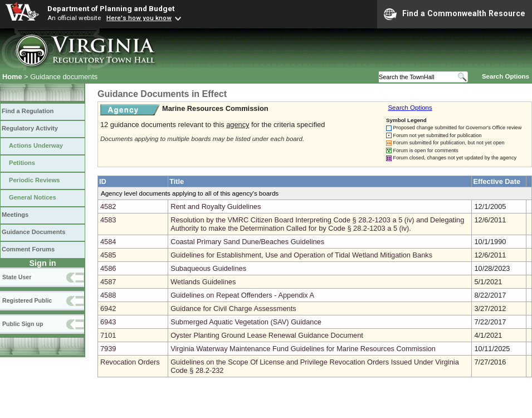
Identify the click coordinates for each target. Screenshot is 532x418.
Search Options (506, 76)
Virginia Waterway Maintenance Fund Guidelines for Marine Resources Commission (303, 349)
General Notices (33, 197)
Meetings (15, 215)
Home (12, 77)
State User (17, 277)
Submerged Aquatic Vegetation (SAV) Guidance (246, 322)
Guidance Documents (33, 232)
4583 (108, 220)
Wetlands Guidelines (203, 282)
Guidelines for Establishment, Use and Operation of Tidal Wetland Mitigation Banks (301, 255)
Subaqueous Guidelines (208, 268)
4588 (108, 295)
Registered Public (27, 300)
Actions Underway (36, 145)
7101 (108, 335)
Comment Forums (28, 249)
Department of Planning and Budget (111, 8)
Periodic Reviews (35, 180)
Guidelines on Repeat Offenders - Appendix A (242, 295)
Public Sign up (23, 324)
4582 (108, 206)
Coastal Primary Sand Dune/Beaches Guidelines (247, 242)
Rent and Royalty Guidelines (216, 206)
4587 (108, 282)
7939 (108, 349)
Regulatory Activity (30, 128)
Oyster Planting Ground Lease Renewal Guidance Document (267, 335)
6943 (108, 322)
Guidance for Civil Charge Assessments (233, 308)
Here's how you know (139, 18)
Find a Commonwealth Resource (455, 14)
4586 (108, 268)
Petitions (22, 163)
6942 (108, 308)
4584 (108, 242)
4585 (108, 255)
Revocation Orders (130, 362)
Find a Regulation (28, 111)
